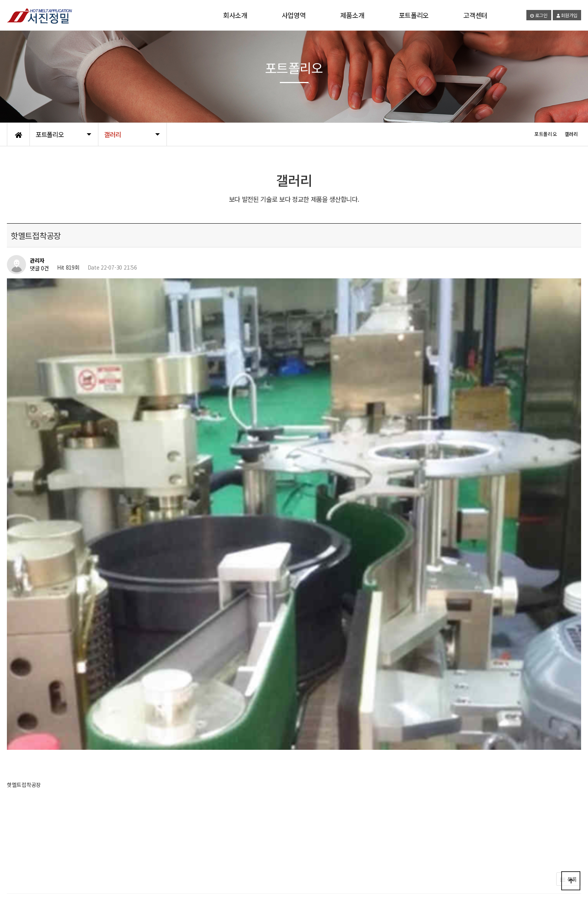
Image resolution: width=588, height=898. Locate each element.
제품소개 (352, 15)
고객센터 (475, 15)
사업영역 (294, 15)
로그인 (539, 15)
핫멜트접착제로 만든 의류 (68, 646)
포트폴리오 (414, 15)
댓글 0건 (39, 268)
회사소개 (235, 15)
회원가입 (567, 15)
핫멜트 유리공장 (58, 666)
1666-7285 (486, 872)
